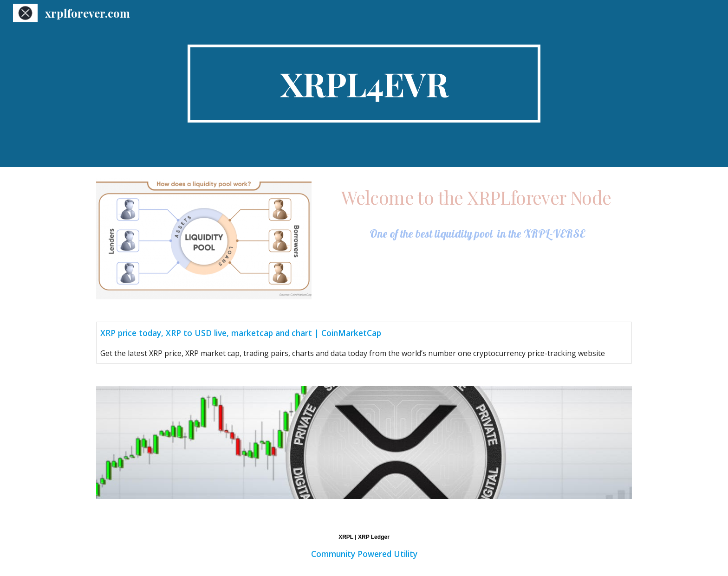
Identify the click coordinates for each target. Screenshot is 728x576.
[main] (364, 84)
